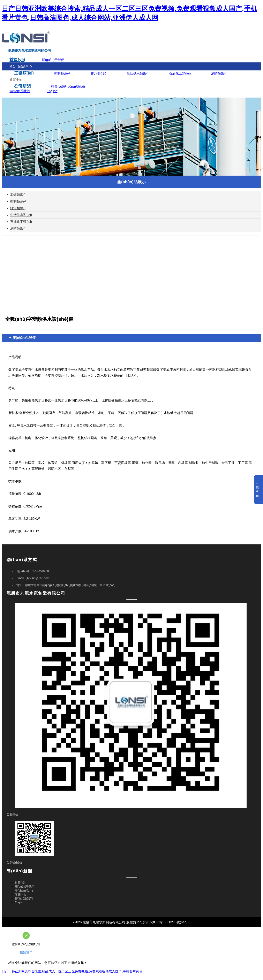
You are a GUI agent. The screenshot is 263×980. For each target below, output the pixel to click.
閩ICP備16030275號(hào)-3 (170, 927)
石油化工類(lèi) (178, 78)
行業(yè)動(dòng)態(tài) (66, 91)
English (52, 96)
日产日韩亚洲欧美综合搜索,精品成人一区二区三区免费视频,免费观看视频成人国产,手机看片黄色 (72, 976)
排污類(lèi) (97, 78)
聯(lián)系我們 (20, 96)
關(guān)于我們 (53, 65)
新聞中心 (16, 84)
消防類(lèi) (217, 78)
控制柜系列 (60, 78)
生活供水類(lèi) (136, 78)
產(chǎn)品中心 (21, 71)
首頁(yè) (17, 64)
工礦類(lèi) (22, 78)
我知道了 (26, 957)
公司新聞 (20, 91)
